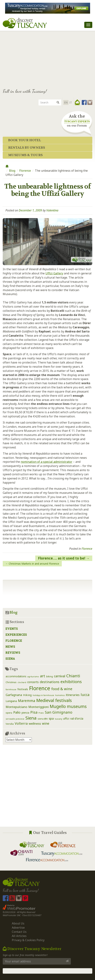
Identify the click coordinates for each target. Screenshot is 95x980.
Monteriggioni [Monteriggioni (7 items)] (39, 707)
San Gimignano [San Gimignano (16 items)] (59, 712)
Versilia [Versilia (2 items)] (10, 724)
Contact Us (19, 932)
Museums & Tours (25, 155)
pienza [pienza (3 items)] (25, 713)
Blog (12, 171)
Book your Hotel (25, 140)
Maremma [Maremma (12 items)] (27, 701)
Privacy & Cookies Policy (28, 940)
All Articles (19, 936)
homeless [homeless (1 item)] (60, 695)
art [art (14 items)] (43, 676)
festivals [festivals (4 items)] (23, 689)
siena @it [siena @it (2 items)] (43, 719)
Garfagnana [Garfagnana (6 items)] (14, 695)
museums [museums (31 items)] (77, 706)
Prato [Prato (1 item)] (41, 713)
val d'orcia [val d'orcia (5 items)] (77, 718)
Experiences (16, 635)
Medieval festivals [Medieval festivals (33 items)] (54, 700)
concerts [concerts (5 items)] (33, 682)
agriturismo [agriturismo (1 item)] (33, 677)
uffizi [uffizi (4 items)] (66, 718)
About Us (18, 923)
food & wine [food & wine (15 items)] (62, 689)
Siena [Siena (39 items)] (31, 718)
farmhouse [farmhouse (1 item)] (11, 689)
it (71, 102)
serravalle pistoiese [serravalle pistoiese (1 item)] (15, 719)
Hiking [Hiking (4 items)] (27, 695)
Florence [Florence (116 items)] (40, 688)
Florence (25, 171)
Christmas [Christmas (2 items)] (11, 682)
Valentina (52, 210)
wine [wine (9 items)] (46, 723)
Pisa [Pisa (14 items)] (34, 712)
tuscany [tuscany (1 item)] (58, 719)
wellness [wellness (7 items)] (35, 723)
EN (66, 102)
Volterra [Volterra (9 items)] (21, 723)
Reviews (13, 653)
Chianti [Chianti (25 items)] (73, 676)
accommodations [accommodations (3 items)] (16, 676)
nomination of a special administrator (47, 462)
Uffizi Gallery (54, 273)
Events (12, 629)
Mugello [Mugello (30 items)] (58, 706)
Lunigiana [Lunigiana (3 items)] (11, 701)
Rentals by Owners (27, 148)
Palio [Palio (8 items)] (17, 712)
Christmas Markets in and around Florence (34, 564)
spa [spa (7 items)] (51, 718)
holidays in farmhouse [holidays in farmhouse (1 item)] (43, 695)
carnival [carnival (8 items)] (60, 676)
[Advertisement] (47, 58)
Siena (10, 659)
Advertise (18, 928)
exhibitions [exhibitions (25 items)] (71, 682)
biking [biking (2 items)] (49, 676)
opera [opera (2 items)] (9, 713)
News (10, 647)
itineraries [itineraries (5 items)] (73, 695)
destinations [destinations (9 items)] (50, 682)
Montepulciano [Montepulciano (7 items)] (16, 707)
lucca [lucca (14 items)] (85, 695)
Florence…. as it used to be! (62, 558)
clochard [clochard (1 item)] (22, 682)
